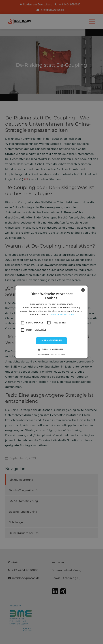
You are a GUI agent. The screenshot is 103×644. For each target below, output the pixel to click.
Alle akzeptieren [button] (51, 341)
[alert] (51, 322)
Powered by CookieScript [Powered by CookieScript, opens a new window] (52, 355)
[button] (51, 350)
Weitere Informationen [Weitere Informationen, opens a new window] (62, 315)
